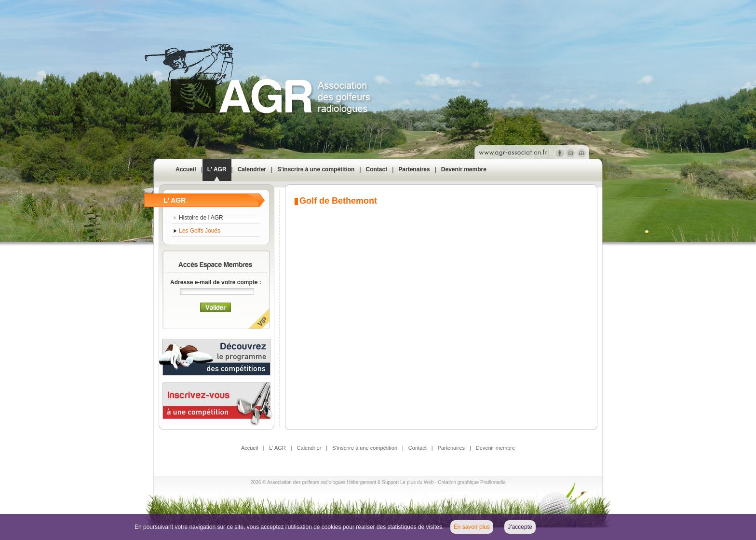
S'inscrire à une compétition (316, 169)
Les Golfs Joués (200, 231)
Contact (377, 169)
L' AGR (217, 169)
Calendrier (252, 169)
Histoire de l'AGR (201, 218)
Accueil (186, 169)
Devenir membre (464, 169)
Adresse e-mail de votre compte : (216, 282)
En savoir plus (472, 527)
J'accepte (520, 527)
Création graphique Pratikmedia (472, 482)
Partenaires (414, 169)
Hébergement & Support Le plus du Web (391, 482)
